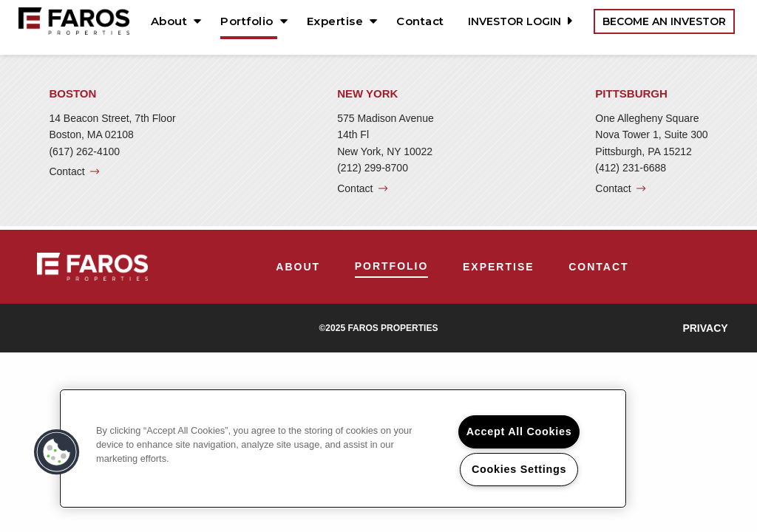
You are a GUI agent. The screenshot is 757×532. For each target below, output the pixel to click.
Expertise (335, 21)
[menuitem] (171, 21)
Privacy (705, 328)
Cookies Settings (519, 469)
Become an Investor (664, 21)
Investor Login (518, 21)
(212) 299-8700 (373, 168)
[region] (343, 449)
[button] (57, 452)
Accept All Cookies (519, 432)
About (169, 21)
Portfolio (247, 21)
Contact (420, 21)
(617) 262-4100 (84, 151)
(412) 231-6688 (631, 168)
